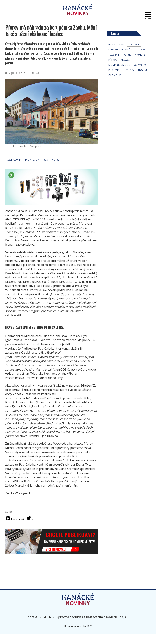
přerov (55, 170)
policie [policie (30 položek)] (127, 65)
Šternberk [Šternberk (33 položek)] (134, 54)
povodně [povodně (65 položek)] (114, 80)
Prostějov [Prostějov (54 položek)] (129, 80)
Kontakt (32, 627)
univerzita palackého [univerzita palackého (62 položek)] (121, 59)
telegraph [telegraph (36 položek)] (114, 65)
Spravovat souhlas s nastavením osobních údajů (91, 627)
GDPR (47, 627)
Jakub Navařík (14, 170)
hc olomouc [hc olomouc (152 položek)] (117, 54)
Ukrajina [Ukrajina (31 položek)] (143, 80)
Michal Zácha (32, 170)
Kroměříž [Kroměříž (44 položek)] (140, 65)
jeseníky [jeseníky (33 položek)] (141, 59)
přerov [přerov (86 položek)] (113, 69)
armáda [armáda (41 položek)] (125, 70)
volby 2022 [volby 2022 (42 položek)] (140, 75)
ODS (45, 170)
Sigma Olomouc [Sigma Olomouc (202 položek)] (119, 75)
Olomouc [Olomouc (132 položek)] (115, 85)
